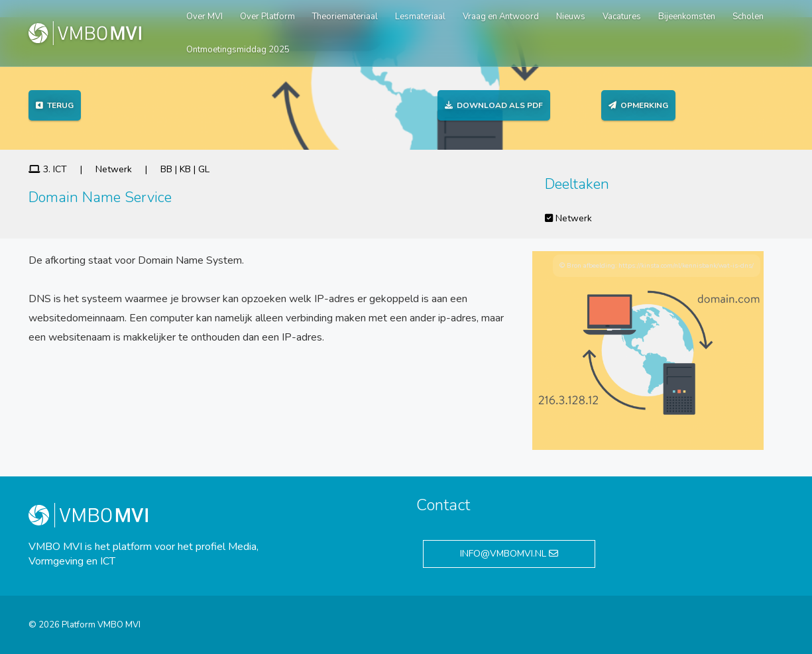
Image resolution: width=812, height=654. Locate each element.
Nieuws (571, 17)
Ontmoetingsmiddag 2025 (238, 50)
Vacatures (622, 17)
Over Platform (267, 17)
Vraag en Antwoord (501, 17)
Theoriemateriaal (345, 17)
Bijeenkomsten (687, 17)
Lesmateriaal (420, 17)
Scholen (748, 17)
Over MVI (204, 17)
